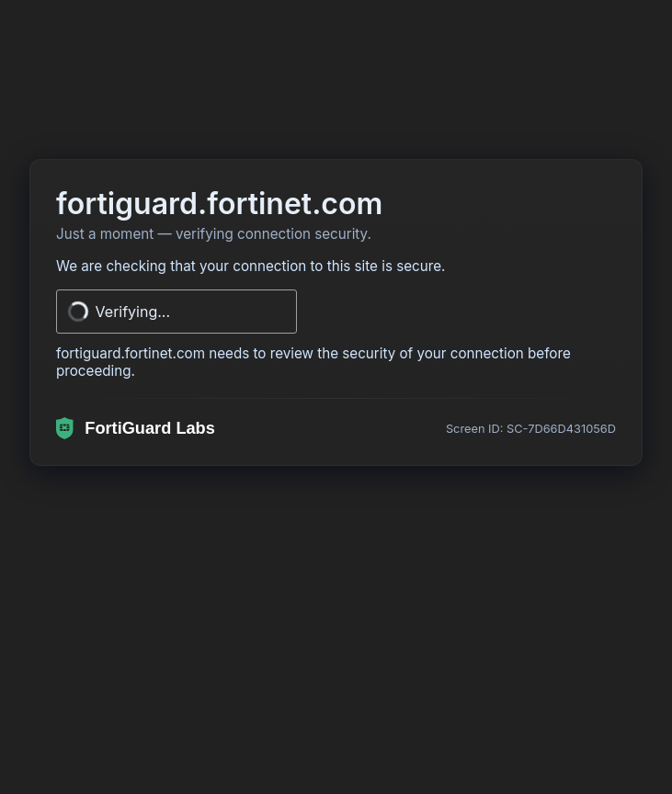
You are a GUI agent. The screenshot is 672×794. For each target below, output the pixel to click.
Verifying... (133, 312)
